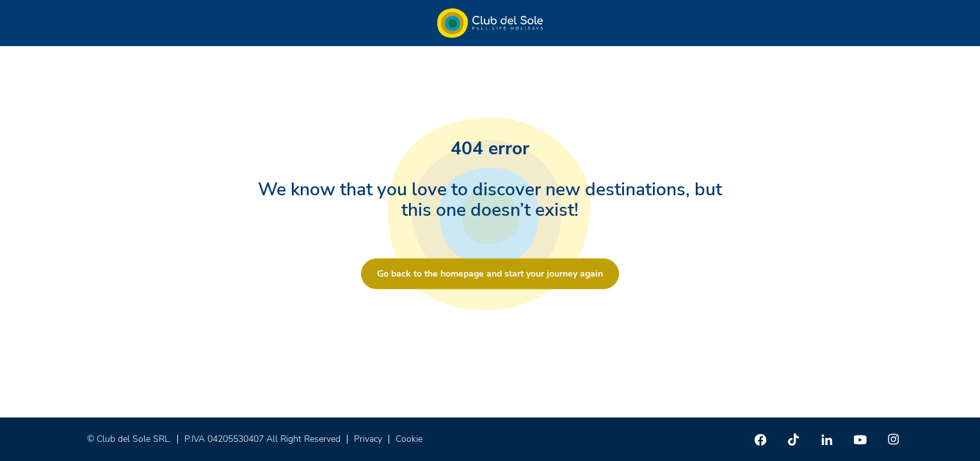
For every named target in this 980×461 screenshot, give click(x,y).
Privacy (368, 439)
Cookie (409, 439)
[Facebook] (760, 439)
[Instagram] (894, 439)
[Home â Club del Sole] (490, 23)
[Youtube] (860, 439)
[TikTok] (794, 439)
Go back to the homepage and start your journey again (490, 274)
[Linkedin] (827, 439)
